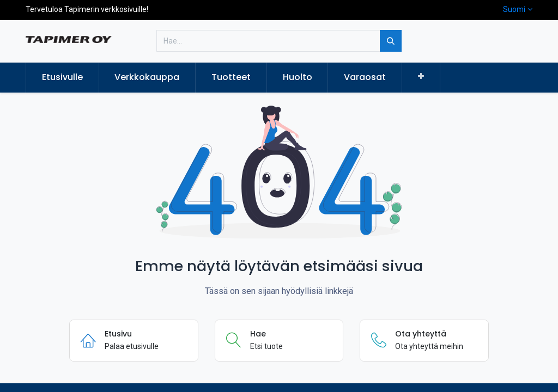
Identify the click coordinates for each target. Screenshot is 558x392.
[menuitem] (62, 77)
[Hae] (391, 41)
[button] (421, 77)
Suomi (514, 9)
